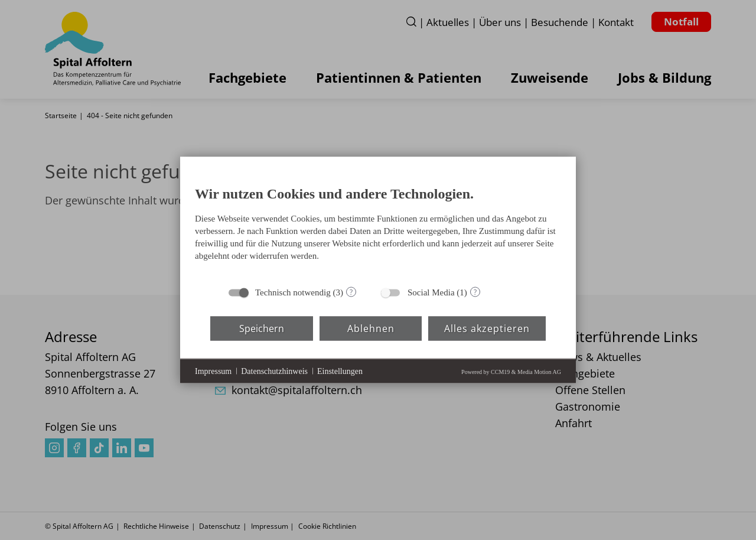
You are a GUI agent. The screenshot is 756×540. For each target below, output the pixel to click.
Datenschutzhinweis (274, 371)
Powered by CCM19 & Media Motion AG (511, 372)
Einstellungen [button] (340, 371)
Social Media (431, 292)
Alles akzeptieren (487, 328)
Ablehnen (371, 328)
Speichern (262, 328)
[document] (378, 226)
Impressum (213, 371)
